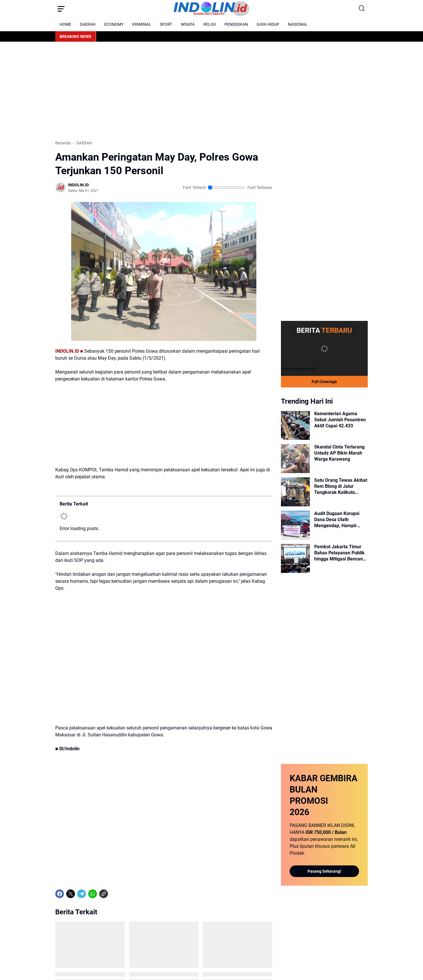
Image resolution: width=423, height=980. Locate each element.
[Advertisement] (211, 91)
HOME (65, 24)
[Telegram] (82, 894)
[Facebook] (60, 894)
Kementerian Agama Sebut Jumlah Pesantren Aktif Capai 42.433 (340, 420)
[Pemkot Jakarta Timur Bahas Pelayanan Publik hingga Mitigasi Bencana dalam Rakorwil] (295, 558)
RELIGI (210, 24)
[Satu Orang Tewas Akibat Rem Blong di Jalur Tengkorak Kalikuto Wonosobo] (295, 492)
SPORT (166, 24)
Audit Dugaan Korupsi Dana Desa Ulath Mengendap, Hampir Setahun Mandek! (337, 520)
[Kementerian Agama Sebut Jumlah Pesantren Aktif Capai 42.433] (295, 425)
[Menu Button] (61, 9)
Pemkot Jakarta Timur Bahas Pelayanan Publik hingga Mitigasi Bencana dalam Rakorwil (340, 553)
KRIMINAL (142, 24)
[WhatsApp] (93, 894)
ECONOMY (114, 24)
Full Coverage (324, 382)
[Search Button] (362, 9)
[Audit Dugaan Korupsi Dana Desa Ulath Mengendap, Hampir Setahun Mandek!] (295, 525)
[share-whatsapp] (115, 894)
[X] (71, 894)
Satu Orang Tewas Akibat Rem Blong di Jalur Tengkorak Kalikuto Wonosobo (341, 486)
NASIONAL (298, 24)
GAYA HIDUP (268, 24)
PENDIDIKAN (236, 24)
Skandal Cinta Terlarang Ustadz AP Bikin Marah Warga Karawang (339, 453)
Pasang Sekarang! (324, 871)
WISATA (188, 24)
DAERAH (88, 24)
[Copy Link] (104, 894)
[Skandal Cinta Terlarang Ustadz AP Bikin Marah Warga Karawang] (295, 459)
